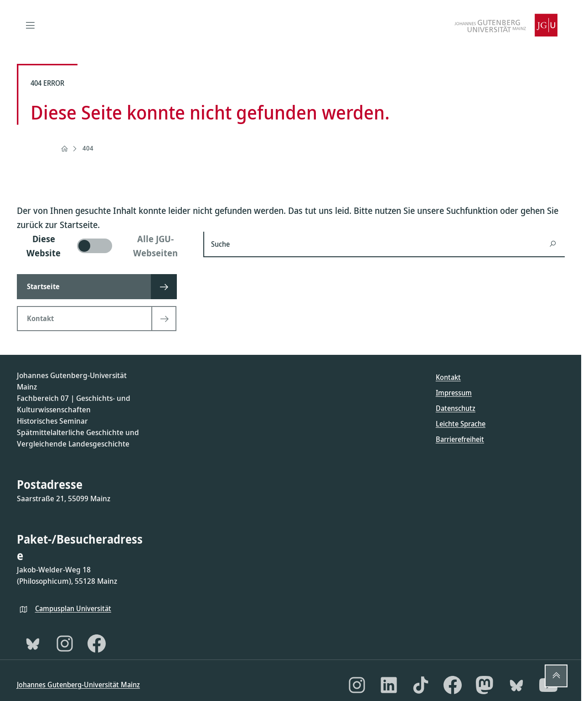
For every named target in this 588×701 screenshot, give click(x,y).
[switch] (105, 246)
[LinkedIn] (389, 685)
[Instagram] (65, 644)
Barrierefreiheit (460, 439)
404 (88, 148)
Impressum (454, 393)
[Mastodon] (485, 685)
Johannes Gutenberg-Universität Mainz (78, 685)
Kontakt (448, 377)
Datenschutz (456, 408)
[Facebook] (97, 644)
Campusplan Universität (73, 608)
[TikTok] (421, 685)
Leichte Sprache (461, 424)
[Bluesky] (33, 644)
